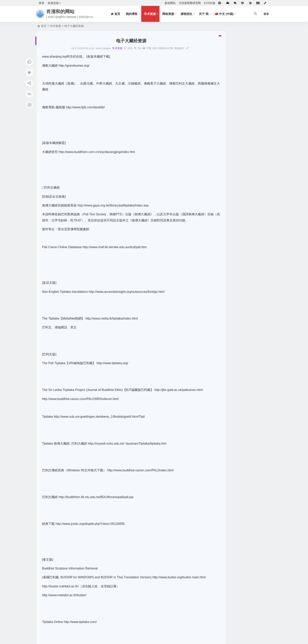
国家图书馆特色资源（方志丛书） (237, 163)
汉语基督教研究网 (190, 3)
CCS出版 (210, 3)
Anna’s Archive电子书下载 (232, 123)
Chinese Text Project (229, 217)
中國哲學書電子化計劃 (230, 211)
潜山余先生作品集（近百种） (234, 158)
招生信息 (222, 152)
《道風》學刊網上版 (229, 112)
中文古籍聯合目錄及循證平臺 (234, 141)
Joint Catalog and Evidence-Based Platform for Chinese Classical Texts (260, 228)
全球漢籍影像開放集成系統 (233, 146)
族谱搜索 (222, 129)
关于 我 (204, 14)
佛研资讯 (222, 118)
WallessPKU (224, 183)
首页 (44, 26)
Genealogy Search (228, 200)
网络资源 (168, 14)
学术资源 (150, 14)
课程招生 (186, 14)
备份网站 (170, 3)
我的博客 (132, 14)
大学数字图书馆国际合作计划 (234, 135)
